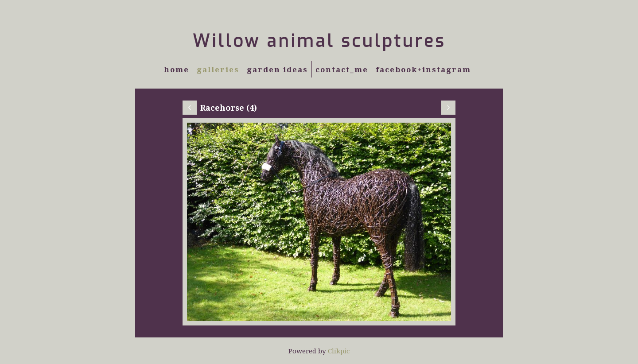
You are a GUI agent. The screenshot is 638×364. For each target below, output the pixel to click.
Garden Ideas (277, 69)
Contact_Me (342, 69)
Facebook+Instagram (423, 69)
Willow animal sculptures (319, 41)
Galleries (218, 69)
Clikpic (339, 351)
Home (177, 69)
